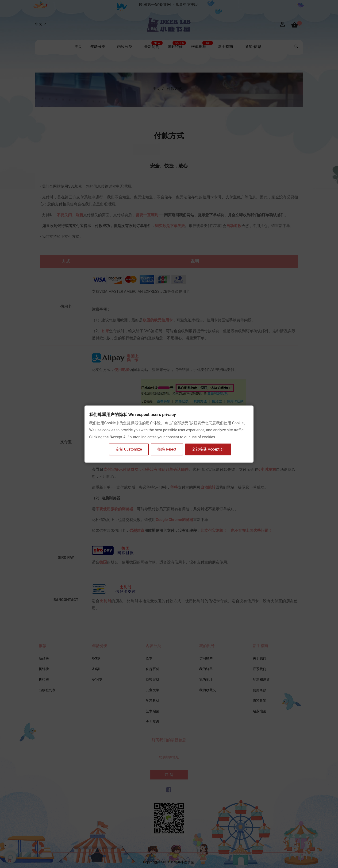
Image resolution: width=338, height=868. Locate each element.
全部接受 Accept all (209, 449)
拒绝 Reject (167, 449)
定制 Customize (129, 449)
